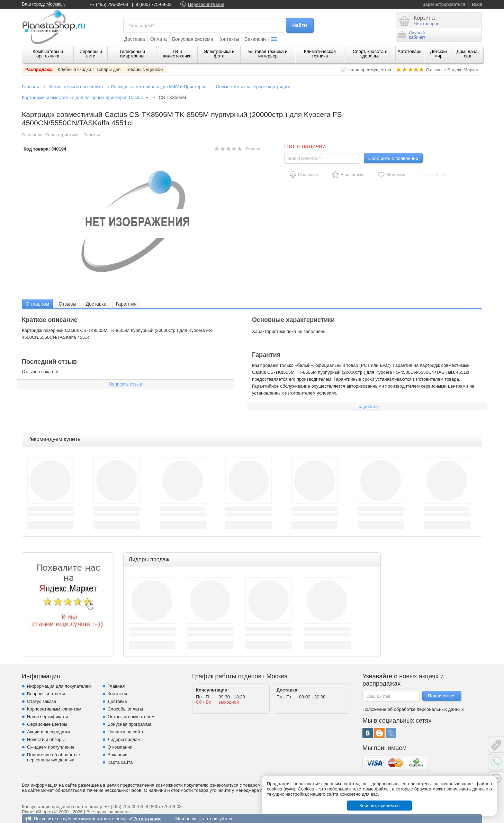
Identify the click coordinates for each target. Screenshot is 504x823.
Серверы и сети (91, 54)
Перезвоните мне (206, 4)
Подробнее (367, 406)
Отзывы (92, 135)
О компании (120, 747)
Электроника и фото (219, 54)
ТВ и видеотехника (177, 54)
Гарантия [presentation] (126, 304)
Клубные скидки (75, 69)
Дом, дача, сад (468, 54)
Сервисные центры (47, 724)
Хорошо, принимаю (380, 806)
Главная (30, 87)
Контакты (229, 39)
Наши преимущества (370, 70)
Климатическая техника (320, 54)
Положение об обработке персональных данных (53, 757)
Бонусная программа (130, 724)
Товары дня (108, 69)
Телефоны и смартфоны (132, 54)
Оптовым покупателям (131, 717)
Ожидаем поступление (51, 747)
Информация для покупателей (59, 686)
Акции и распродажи (48, 732)
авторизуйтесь (218, 819)
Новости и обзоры (46, 739)
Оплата (159, 39)
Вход (477, 4)
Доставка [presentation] (96, 304)
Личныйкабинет (412, 35)
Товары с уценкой (144, 69)
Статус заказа (42, 701)
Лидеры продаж (124, 739)
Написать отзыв (125, 384)
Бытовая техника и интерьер (268, 54)
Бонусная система (193, 39)
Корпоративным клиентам (54, 709)
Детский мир (439, 54)
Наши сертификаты (47, 717)
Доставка (135, 39)
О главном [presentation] (37, 304)
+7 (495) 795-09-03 (109, 4)
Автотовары (410, 51)
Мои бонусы (188, 819)
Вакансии (255, 39)
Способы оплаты (125, 709)
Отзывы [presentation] (67, 304)
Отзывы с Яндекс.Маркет (452, 70)
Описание (32, 135)
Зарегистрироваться (444, 4)
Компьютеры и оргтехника (48, 54)
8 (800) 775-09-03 (154, 4)
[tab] (37, 304)
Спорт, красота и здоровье (370, 54)
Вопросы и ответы (46, 694)
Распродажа (39, 69)
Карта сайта (120, 762)
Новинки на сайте (126, 732)
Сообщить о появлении (393, 158)
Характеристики (62, 135)
